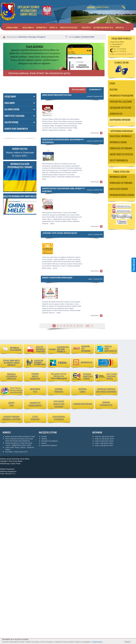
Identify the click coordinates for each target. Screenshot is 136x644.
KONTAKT (44, 437)
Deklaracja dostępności (8, 471)
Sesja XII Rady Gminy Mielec (104, 441)
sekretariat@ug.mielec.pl (124, 54)
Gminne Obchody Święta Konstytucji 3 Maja (57, 95)
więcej (70, 130)
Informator (41, 27)
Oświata (52, 27)
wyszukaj (91, 7)
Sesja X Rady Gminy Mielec (104, 445)
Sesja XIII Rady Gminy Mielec (104, 439)
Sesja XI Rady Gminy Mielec (104, 443)
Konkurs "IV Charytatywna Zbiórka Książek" (57, 278)
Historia (44, 443)
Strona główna (12, 27)
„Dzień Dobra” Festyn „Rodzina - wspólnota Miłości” (60, 233)
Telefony (44, 439)
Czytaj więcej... (98, 642)
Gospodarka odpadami (49, 445)
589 (88, 326)
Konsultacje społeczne (69, 27)
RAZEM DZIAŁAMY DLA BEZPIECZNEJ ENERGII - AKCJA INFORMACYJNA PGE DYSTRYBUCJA (20, 440)
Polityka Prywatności (7, 469)
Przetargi (85, 27)
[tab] (95, 90)
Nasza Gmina (27, 27)
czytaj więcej (95, 133)
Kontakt (119, 27)
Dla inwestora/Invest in (102, 27)
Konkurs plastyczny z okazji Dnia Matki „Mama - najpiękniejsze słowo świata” (19, 444)
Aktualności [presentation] (78, 90)
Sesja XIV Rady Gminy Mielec (105, 437)
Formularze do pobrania (50, 441)
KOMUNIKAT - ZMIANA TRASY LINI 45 (16, 452)
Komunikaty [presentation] (95, 90)
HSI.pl (13, 474)
